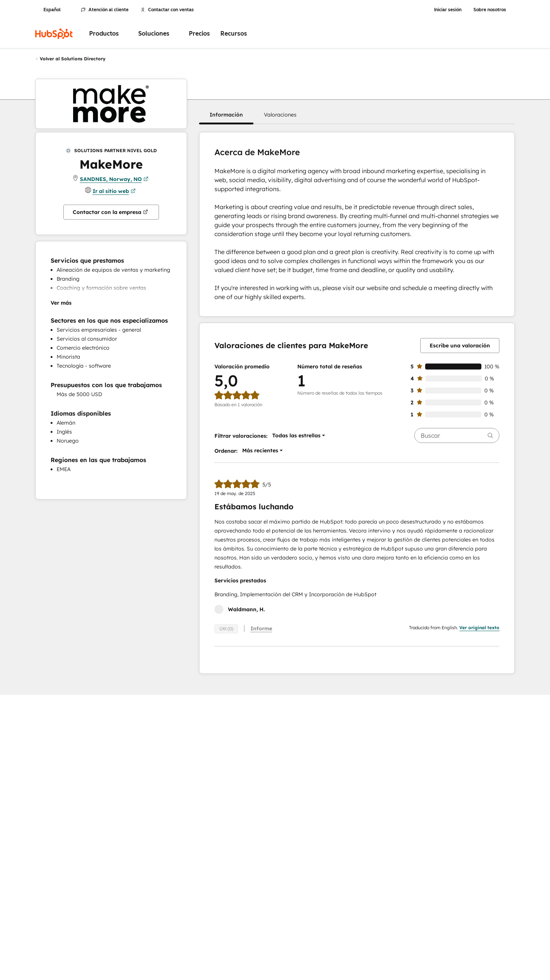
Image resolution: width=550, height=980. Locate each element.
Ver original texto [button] (479, 628)
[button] (226, 115)
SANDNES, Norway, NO (114, 179)
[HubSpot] (54, 34)
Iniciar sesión (448, 10)
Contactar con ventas (167, 10)
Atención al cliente (105, 10)
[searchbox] (457, 435)
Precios (199, 34)
